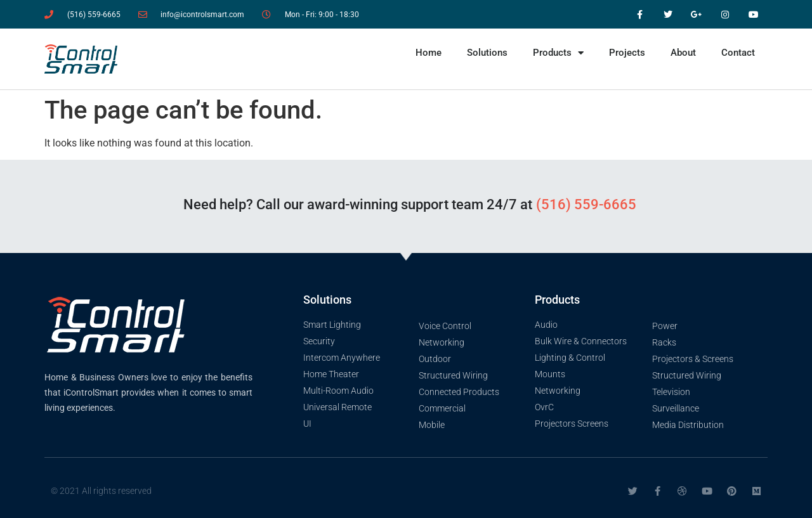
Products (558, 53)
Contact (738, 53)
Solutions (487, 53)
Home (429, 53)
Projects (627, 53)
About (683, 53)
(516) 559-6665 (586, 204)
